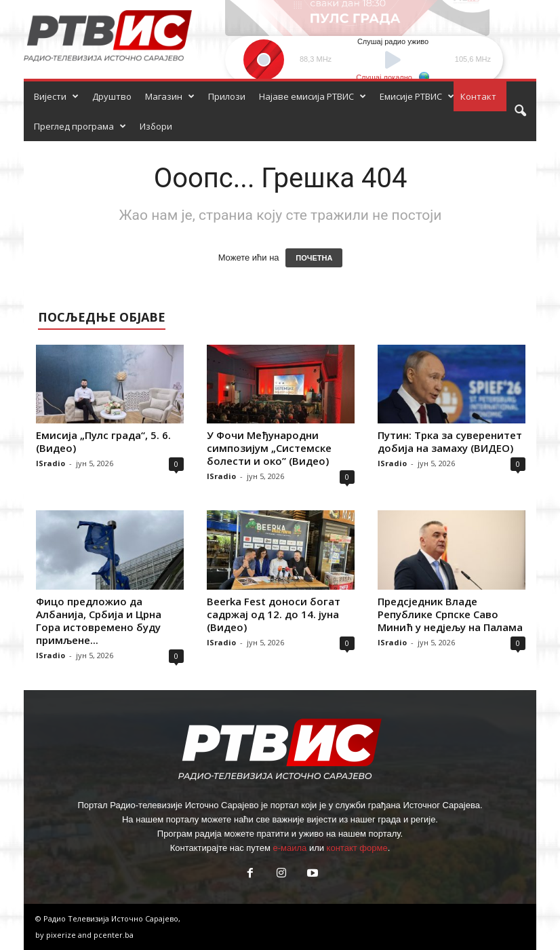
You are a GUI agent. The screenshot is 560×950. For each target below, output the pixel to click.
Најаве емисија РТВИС (313, 96)
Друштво (112, 96)
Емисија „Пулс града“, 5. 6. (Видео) (103, 441)
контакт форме (357, 848)
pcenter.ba (114, 935)
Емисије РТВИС (417, 96)
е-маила (289, 848)
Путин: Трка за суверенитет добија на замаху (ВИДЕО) (450, 441)
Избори (156, 126)
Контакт (478, 96)
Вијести (56, 96)
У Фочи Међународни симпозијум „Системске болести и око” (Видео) (269, 448)
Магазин (170, 96)
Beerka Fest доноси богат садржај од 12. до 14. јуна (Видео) (274, 614)
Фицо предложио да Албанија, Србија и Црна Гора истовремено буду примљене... (99, 621)
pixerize (62, 935)
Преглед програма (80, 126)
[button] (520, 111)
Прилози (227, 96)
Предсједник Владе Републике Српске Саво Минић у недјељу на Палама (450, 614)
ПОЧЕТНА (314, 258)
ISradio (51, 463)
